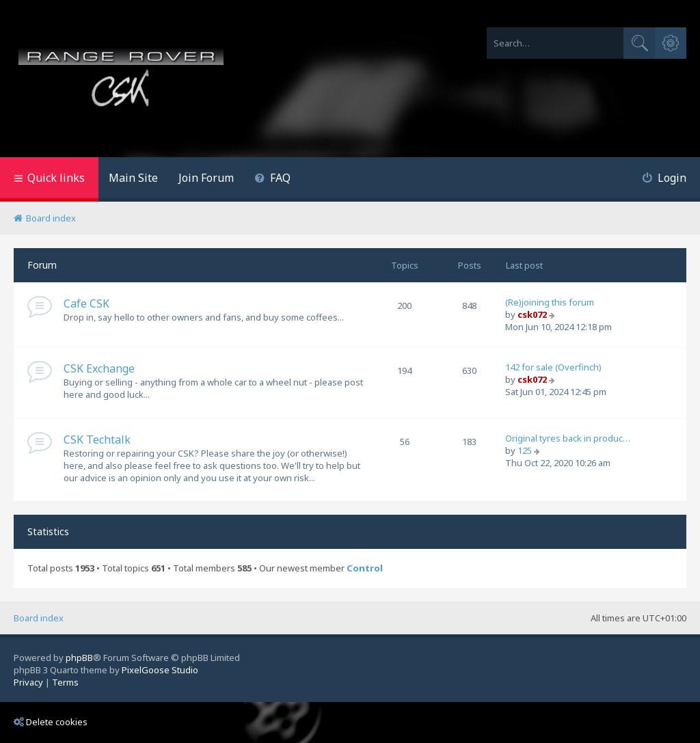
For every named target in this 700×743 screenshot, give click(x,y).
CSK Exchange (99, 368)
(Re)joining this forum (550, 302)
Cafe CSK (86, 303)
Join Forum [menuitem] (206, 178)
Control (365, 568)
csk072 (532, 314)
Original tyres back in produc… (568, 438)
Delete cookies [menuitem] (51, 722)
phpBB (79, 658)
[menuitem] (272, 179)
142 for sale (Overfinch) (553, 367)
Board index (39, 618)
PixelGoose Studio (160, 670)
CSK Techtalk (97, 440)
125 (525, 450)
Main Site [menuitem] (133, 178)
